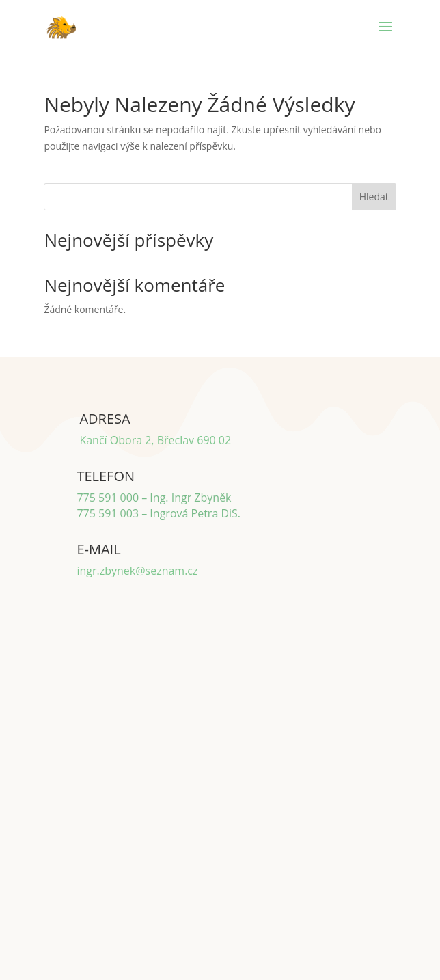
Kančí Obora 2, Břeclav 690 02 (155, 440)
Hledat (374, 196)
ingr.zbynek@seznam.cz (137, 571)
